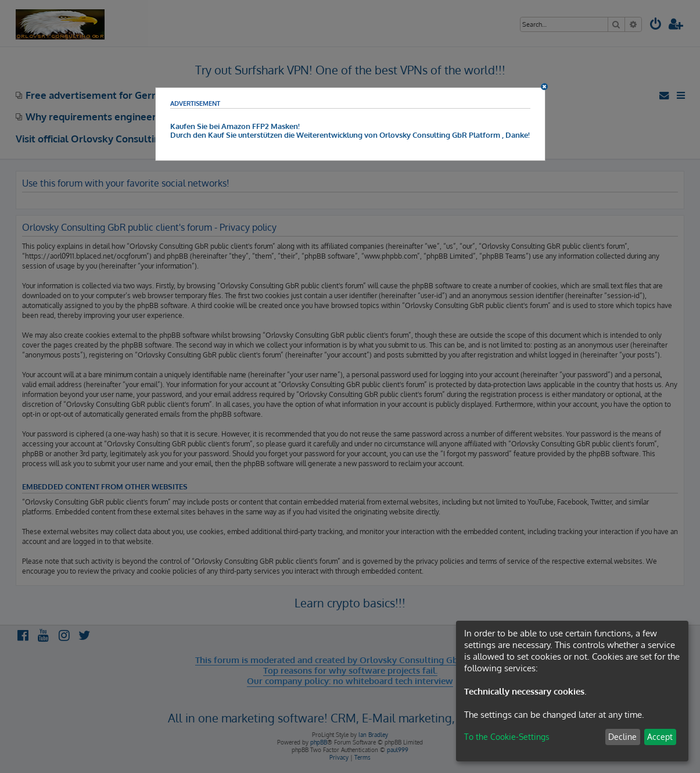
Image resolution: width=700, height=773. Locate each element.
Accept (660, 737)
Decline (622, 737)
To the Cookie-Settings (507, 737)
